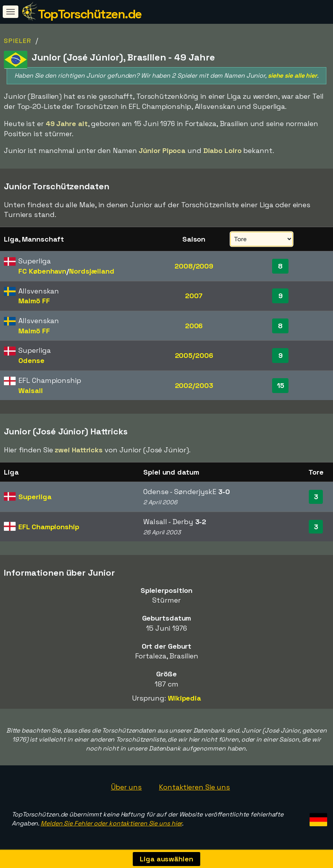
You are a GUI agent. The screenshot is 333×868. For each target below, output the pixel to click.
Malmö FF (34, 301)
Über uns (126, 787)
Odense (31, 360)
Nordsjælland (92, 271)
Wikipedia (184, 698)
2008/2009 (194, 266)
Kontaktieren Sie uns (194, 787)
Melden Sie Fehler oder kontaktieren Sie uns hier (111, 823)
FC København (42, 271)
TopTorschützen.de (90, 14)
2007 (194, 296)
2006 (194, 326)
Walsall (30, 390)
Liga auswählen (166, 859)
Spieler (18, 41)
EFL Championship (49, 527)
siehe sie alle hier (292, 76)
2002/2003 (194, 385)
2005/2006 (194, 355)
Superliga (35, 497)
